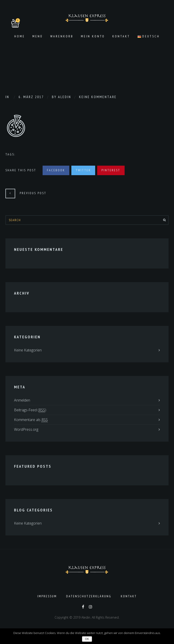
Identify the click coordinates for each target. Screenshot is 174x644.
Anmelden (22, 400)
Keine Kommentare (98, 97)
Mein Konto (93, 36)
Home (20, 36)
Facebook (56, 170)
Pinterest (111, 170)
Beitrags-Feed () (30, 410)
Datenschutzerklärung (89, 596)
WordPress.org (26, 429)
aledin (65, 97)
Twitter (83, 170)
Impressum (47, 596)
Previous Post (33, 193)
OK (87, 639)
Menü (38, 36)
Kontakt (121, 36)
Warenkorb (62, 36)
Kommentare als (31, 420)
